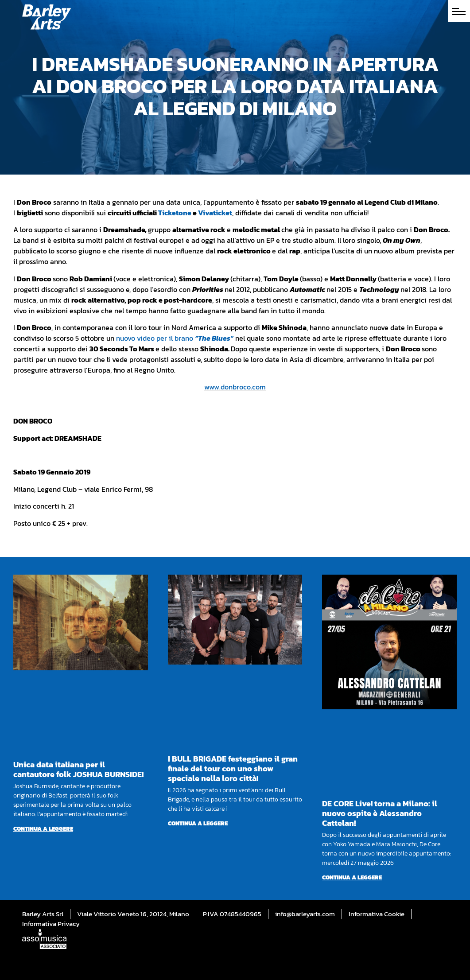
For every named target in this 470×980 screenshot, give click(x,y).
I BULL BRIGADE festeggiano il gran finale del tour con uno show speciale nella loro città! (233, 768)
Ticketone (175, 213)
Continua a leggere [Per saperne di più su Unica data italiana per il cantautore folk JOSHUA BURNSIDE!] (43, 829)
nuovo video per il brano (175, 338)
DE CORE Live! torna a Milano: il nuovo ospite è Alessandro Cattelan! (380, 813)
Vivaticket (215, 213)
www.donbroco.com (235, 387)
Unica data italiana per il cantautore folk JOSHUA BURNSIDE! (78, 769)
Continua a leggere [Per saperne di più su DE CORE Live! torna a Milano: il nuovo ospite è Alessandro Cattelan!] (352, 877)
